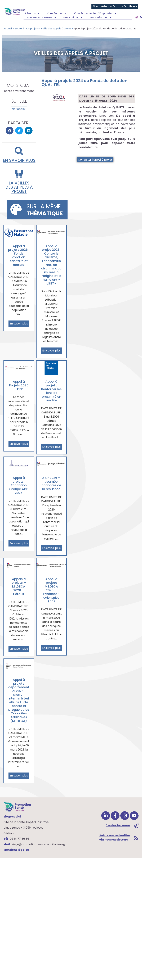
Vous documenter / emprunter (95, 13)
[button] (10, 131)
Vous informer (101, 17)
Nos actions (73, 17)
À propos (32, 13)
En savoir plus (19, 160)
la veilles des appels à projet (19, 187)
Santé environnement (19, 91)
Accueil (8, 29)
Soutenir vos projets (42, 17)
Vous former (57, 13)
